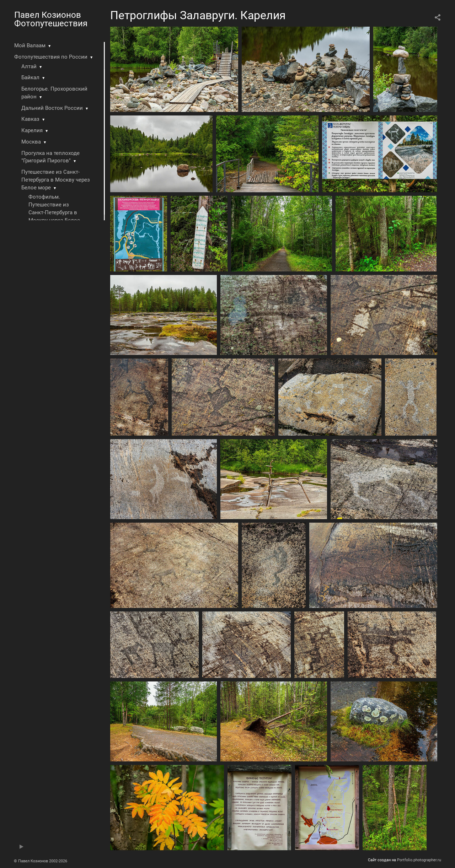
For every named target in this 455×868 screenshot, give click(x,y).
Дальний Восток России (52, 108)
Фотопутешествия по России (51, 57)
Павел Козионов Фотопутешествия (51, 19)
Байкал (30, 77)
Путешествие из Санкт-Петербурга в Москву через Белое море (56, 180)
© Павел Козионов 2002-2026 (41, 861)
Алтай (29, 66)
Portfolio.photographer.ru (419, 860)
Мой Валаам (30, 45)
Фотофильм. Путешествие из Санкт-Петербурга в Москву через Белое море (54, 212)
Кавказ (30, 119)
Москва (31, 142)
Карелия (32, 130)
